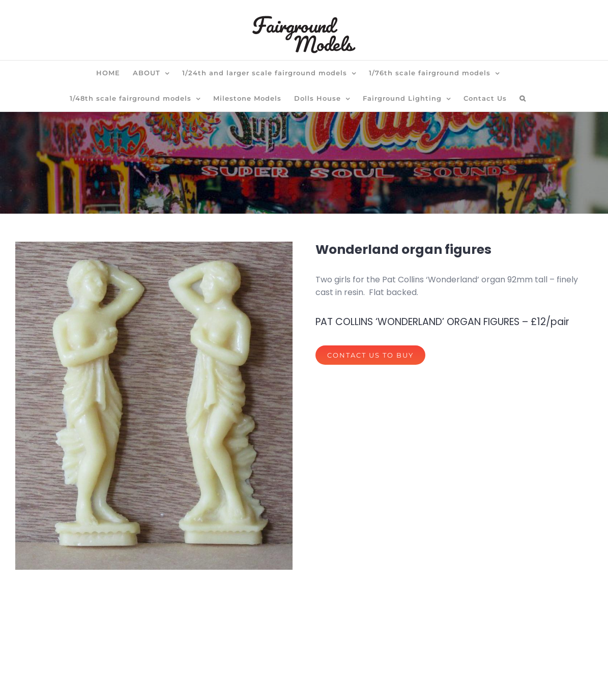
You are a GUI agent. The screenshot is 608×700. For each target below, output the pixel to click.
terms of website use (337, 684)
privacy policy (257, 684)
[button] (523, 99)
